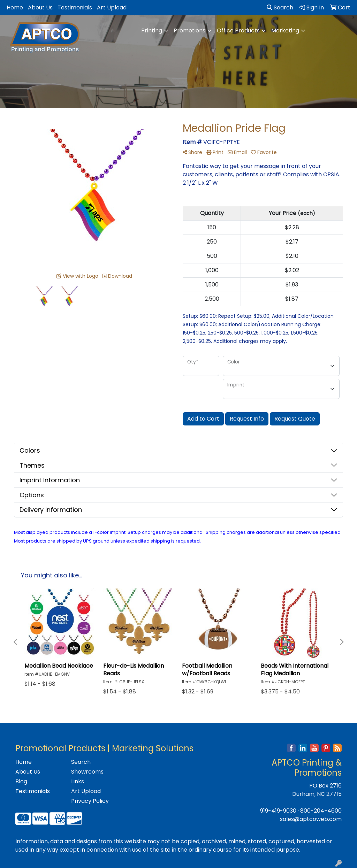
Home (15, 7)
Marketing (285, 30)
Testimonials (75, 7)
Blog (21, 781)
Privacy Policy (90, 801)
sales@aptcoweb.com (311, 819)
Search (280, 7)
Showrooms (87, 772)
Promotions (189, 30)
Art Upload (112, 7)
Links (78, 781)
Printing (152, 30)
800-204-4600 (321, 811)
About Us (40, 7)
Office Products (238, 30)
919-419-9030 (278, 811)
